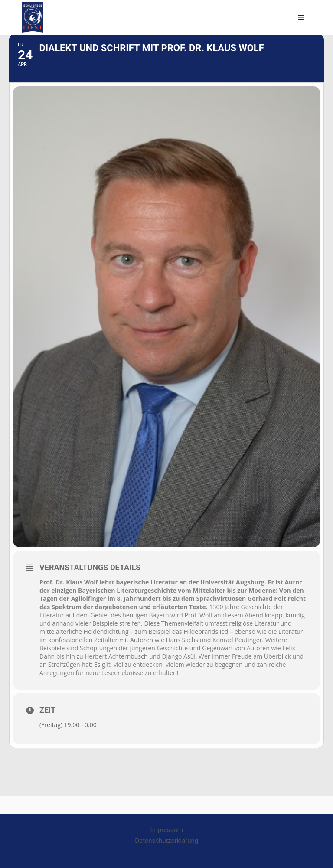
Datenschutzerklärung (166, 841)
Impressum (167, 830)
